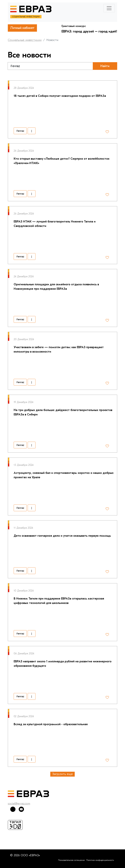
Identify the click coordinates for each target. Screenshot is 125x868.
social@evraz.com (19, 804)
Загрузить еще (62, 774)
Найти (105, 66)
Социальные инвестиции (25, 40)
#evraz (20, 131)
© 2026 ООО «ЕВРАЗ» (25, 855)
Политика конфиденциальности (100, 860)
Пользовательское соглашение (71, 860)
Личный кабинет (22, 28)
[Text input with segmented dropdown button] (50, 66)
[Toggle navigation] (109, 8)
